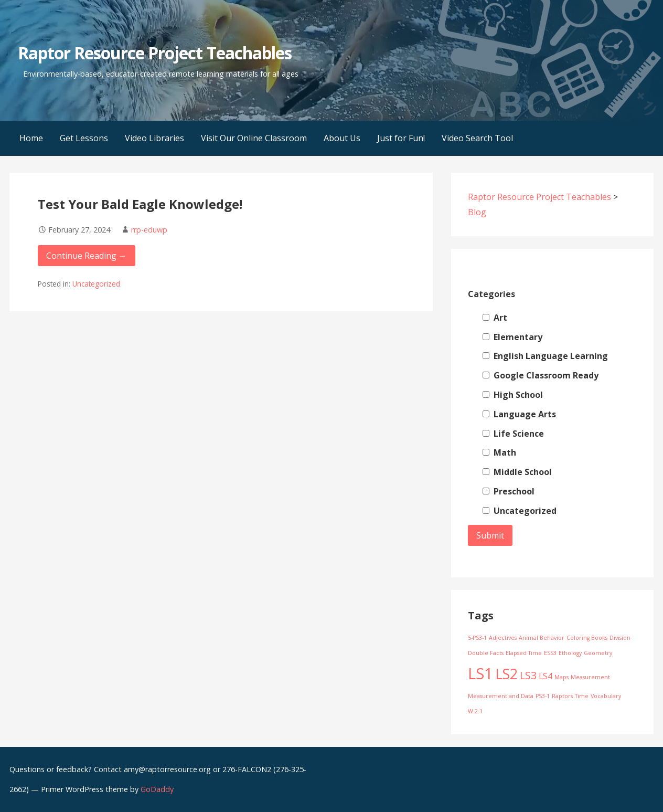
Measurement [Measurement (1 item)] (590, 677)
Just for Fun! (401, 138)
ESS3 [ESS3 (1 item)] (550, 653)
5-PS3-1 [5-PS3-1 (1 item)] (477, 638)
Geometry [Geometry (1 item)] (598, 653)
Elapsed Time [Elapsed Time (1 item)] (524, 653)
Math (499, 452)
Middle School (517, 472)
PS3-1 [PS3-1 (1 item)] (543, 696)
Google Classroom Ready (541, 375)
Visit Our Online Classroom (254, 138)
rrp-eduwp (149, 230)
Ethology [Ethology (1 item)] (570, 653)
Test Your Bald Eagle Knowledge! (140, 204)
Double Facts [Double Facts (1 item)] (486, 653)
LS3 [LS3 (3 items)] (528, 675)
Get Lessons (84, 138)
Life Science (513, 434)
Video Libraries (154, 138)
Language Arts (519, 414)
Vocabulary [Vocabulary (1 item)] (606, 696)
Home (31, 138)
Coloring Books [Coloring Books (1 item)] (587, 638)
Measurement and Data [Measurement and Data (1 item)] (501, 696)
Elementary (512, 337)
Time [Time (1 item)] (582, 696)
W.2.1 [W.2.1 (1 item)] (475, 711)
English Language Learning (545, 356)
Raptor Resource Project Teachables (155, 53)
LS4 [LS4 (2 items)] (546, 676)
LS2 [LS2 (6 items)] (506, 674)
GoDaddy (157, 789)
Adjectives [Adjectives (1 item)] (503, 638)
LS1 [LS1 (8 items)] (480, 673)
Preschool (509, 491)
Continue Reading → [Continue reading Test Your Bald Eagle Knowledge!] (87, 256)
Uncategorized (96, 284)
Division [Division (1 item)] (620, 638)
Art (495, 318)
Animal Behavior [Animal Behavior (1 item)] (542, 638)
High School (513, 395)
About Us (342, 138)
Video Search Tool (477, 138)
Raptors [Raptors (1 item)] (562, 696)
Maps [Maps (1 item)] (562, 677)
